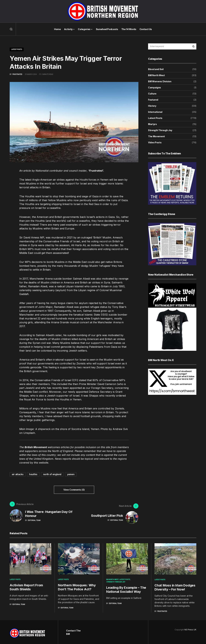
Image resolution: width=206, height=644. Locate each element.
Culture (152, 94)
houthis (33, 474)
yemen (71, 474)
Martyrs (152, 124)
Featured (153, 100)
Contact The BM (73, 630)
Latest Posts (17, 49)
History (152, 106)
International (155, 112)
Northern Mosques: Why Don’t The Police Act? (77, 585)
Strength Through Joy (160, 130)
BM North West (156, 75)
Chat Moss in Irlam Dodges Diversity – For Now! (175, 585)
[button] (11, 29)
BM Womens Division (160, 81)
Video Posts (155, 142)
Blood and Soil (156, 69)
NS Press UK (190, 628)
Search (193, 46)
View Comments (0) (74, 490)
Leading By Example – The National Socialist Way (126, 588)
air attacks (18, 474)
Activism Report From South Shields (26, 585)
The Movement (156, 136)
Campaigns (154, 87)
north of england (52, 474)
